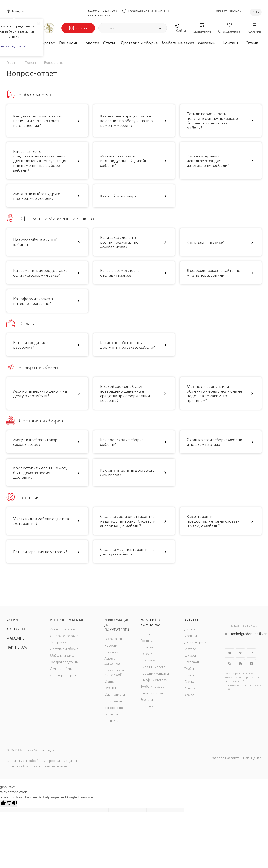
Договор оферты (63, 675)
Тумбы (189, 668)
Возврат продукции (64, 662)
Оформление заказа (65, 636)
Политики (111, 721)
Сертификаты (115, 694)
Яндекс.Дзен (251, 664)
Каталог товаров (62, 629)
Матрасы (191, 649)
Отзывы (110, 688)
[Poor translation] (12, 804)
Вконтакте (229, 653)
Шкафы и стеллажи (155, 680)
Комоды (190, 695)
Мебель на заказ (62, 655)
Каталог (192, 620)
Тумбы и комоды (153, 686)
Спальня (147, 647)
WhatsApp (240, 664)
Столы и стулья (152, 693)
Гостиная (147, 640)
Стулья (190, 681)
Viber (229, 664)
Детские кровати (197, 642)
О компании (113, 639)
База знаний (113, 701)
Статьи (110, 681)
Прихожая (148, 660)
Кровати (191, 636)
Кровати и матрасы (155, 673)
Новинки (147, 706)
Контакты (16, 629)
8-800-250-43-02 (103, 11)
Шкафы (190, 655)
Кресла (190, 688)
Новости (111, 645)
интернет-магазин (99, 15)
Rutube (251, 653)
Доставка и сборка (64, 649)
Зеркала (147, 699)
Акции (12, 620)
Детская (147, 654)
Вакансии (111, 652)
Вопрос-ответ (115, 708)
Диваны (190, 629)
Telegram (240, 653)
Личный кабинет (62, 668)
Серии (145, 634)
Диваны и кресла (153, 667)
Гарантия (111, 714)
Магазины (16, 638)
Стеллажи (192, 662)
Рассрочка (58, 642)
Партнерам (17, 647)
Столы (189, 675)
